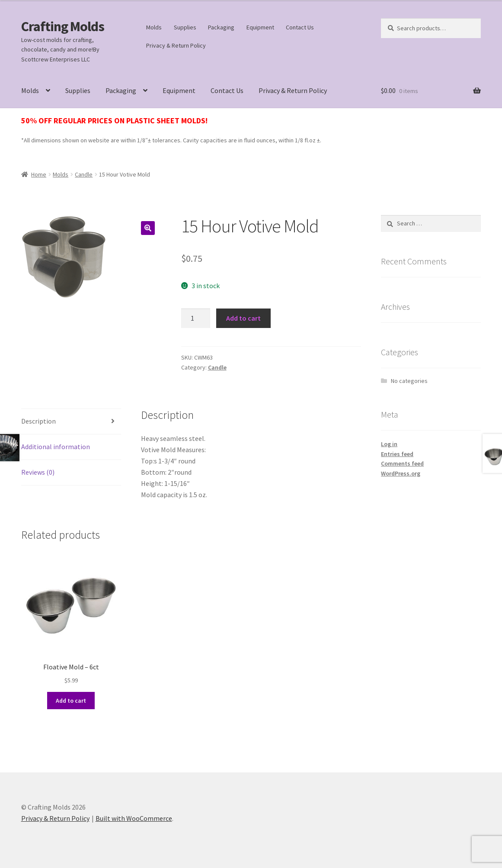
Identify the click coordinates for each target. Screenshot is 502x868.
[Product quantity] (196, 318)
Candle (84, 174)
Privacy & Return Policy (176, 45)
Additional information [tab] (56, 447)
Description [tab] (38, 421)
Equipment (260, 27)
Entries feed (397, 454)
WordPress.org (401, 473)
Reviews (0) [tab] (38, 472)
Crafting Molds (63, 26)
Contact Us (300, 27)
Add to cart (243, 318)
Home (39, 174)
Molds (154, 27)
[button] (148, 228)
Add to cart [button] (71, 701)
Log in (389, 444)
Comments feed (402, 463)
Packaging (221, 27)
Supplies (185, 27)
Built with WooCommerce (134, 818)
